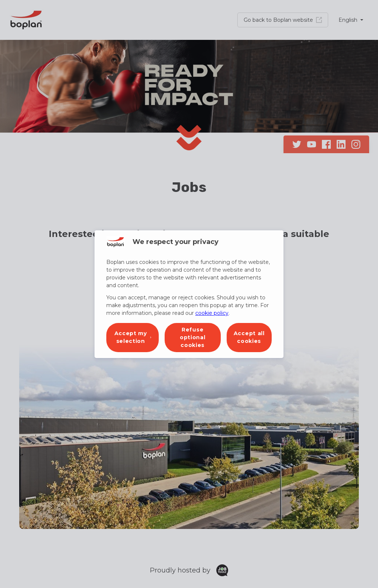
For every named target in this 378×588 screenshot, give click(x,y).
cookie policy (212, 313)
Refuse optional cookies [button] (193, 337)
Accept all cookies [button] (249, 337)
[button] (133, 338)
